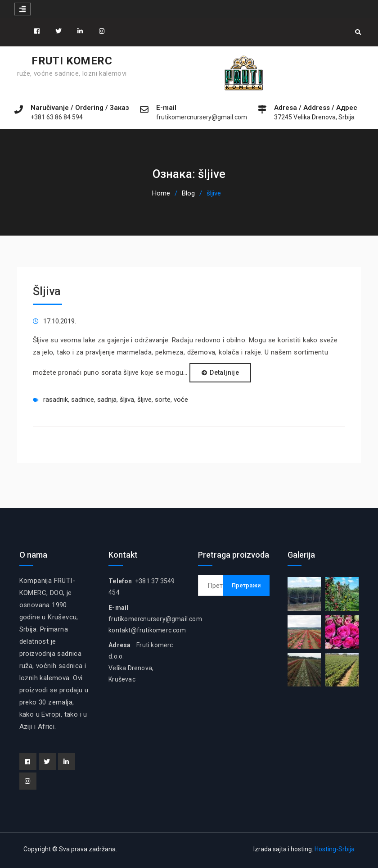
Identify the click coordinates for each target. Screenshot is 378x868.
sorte (163, 400)
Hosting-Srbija (335, 849)
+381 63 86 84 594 (57, 117)
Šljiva (47, 291)
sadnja (107, 400)
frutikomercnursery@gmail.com (202, 117)
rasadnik (56, 400)
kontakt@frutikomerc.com (147, 630)
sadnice (83, 400)
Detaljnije (224, 373)
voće (181, 400)
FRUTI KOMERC (72, 61)
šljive (144, 400)
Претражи (246, 585)
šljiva (127, 400)
